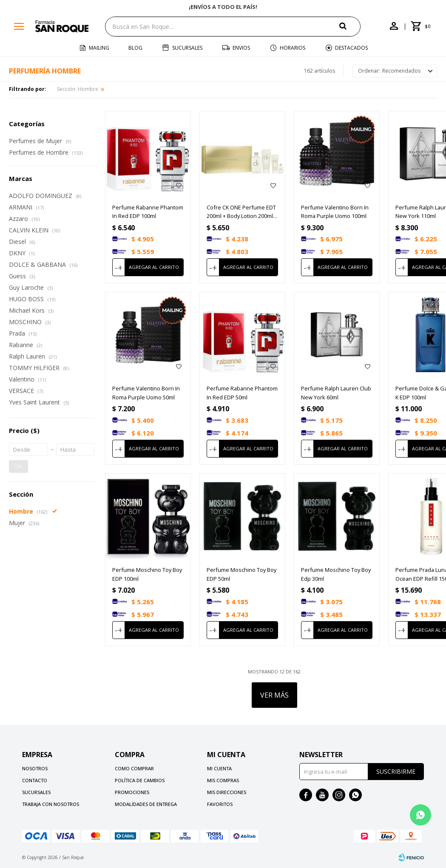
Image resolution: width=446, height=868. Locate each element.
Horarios (293, 48)
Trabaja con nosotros (51, 804)
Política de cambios (140, 780)
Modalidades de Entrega (146, 804)
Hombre (78, 89)
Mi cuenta (219, 768)
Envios (241, 48)
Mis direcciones (227, 792)
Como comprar (134, 768)
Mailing (99, 48)
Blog (135, 48)
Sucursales (187, 48)
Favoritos (220, 804)
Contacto (35, 780)
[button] (350, 26)
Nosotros (35, 768)
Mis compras (223, 780)
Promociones (132, 792)
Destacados (351, 48)
